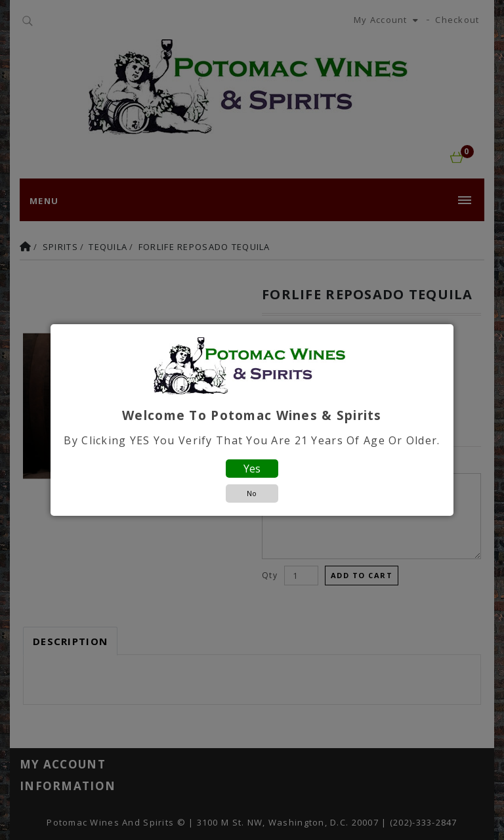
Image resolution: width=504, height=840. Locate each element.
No (252, 493)
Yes (252, 469)
